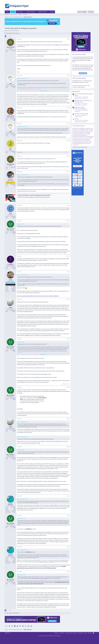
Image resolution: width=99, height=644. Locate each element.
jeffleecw (89, 141)
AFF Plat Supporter (11, 285)
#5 (69, 141)
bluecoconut (86, 142)
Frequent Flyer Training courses (83, 66)
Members (25, 14)
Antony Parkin (9, 31)
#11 (69, 272)
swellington (89, 133)
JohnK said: (20, 342)
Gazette (52, 12)
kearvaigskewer (76, 137)
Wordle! (76, 119)
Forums (13, 12)
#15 (69, 419)
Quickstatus (87, 139)
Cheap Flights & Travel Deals (81, 105)
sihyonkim (86, 137)
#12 (69, 299)
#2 (69, 76)
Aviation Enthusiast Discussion (81, 98)
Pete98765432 (83, 130)
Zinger (81, 133)
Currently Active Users (79, 126)
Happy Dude (85, 135)
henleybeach (75, 131)
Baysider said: (21, 518)
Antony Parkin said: (22, 78)
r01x (78, 128)
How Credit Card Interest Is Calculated (45, 562)
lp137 (85, 141)
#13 (69, 339)
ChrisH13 (82, 139)
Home (7, 12)
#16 (69, 447)
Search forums (14, 14)
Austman (80, 138)
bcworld (74, 134)
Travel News (77, 112)
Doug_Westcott (76, 130)
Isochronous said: (22, 127)
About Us (57, 633)
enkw (79, 131)
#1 (69, 39)
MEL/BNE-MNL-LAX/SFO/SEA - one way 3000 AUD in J (83, 101)
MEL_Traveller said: (22, 422)
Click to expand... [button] (44, 91)
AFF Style (8, 633)
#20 (69, 572)
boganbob (78, 144)
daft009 (81, 128)
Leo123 (74, 144)
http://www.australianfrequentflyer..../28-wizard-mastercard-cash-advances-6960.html (38, 296)
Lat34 (92, 128)
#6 (69, 156)
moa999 (81, 137)
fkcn (89, 128)
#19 (69, 547)
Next (10, 36)
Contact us (62, 633)
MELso (88, 130)
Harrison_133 (75, 138)
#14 (69, 387)
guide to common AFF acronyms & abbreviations (81, 86)
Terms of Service (69, 633)
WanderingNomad (76, 139)
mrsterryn (86, 128)
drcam (84, 138)
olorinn (84, 133)
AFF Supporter (11, 183)
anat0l (87, 138)
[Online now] (10, 228)
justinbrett (75, 142)
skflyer (87, 131)
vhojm (90, 142)
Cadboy (91, 130)
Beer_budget (87, 134)
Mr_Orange (75, 141)
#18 (69, 516)
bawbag (90, 138)
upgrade (87, 67)
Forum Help (80, 633)
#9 (69, 221)
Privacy (75, 633)
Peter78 (80, 135)
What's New (20, 12)
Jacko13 (77, 133)
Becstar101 (75, 128)
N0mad (82, 134)
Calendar (20, 14)
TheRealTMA (75, 135)
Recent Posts (76, 91)
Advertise (90, 633)
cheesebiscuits (81, 141)
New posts (7, 14)
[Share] (67, 39)
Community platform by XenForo (50, 636)
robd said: (20, 224)
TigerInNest (83, 131)
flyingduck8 (91, 137)
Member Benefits (42, 12)
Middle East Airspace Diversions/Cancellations (81, 108)
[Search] (91, 12)
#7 (69, 172)
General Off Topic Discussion (81, 122)
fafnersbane (80, 142)
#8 (69, 205)
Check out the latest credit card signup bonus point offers (34, 195)
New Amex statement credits (82, 114)
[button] (24, 12)
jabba (82, 144)
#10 (69, 256)
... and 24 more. (76, 145)
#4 (69, 124)
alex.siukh (78, 134)
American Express (78, 117)
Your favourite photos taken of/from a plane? (84, 95)
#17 (69, 496)
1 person (21, 152)
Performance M (87, 144)
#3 (69, 108)
